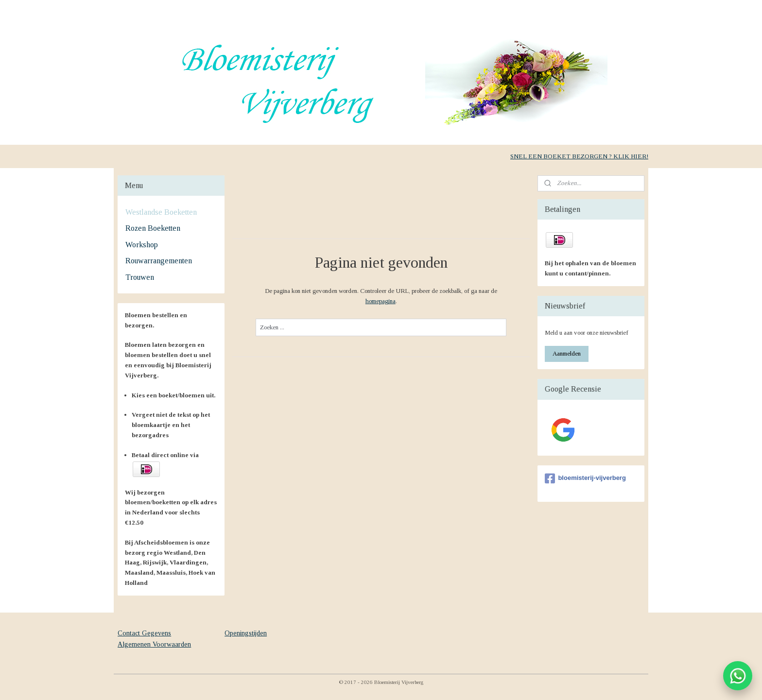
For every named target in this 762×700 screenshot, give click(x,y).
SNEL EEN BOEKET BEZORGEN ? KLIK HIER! (579, 156)
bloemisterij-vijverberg (585, 478)
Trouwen (140, 277)
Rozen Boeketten (153, 228)
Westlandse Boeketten (161, 212)
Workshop (142, 245)
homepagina (380, 301)
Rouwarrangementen (159, 261)
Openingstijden (246, 633)
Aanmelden (567, 353)
